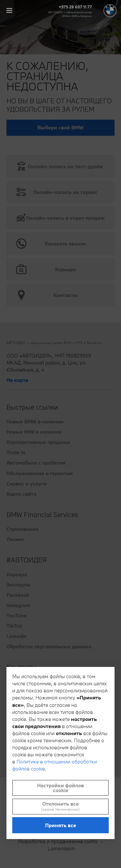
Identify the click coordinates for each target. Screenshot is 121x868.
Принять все (61, 825)
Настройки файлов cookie (60, 788)
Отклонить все (60, 806)
